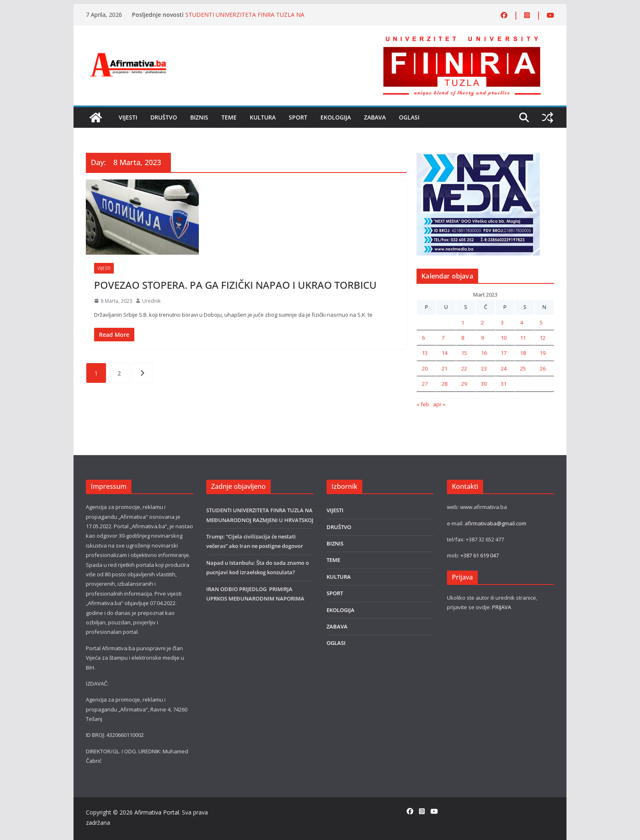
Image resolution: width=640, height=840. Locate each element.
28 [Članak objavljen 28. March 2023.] (444, 384)
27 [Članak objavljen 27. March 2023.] (425, 384)
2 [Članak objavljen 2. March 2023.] (482, 322)
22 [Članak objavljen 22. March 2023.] (464, 368)
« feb (423, 404)
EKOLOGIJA (336, 117)
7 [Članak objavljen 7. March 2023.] (443, 338)
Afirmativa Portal (157, 812)
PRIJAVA (502, 607)
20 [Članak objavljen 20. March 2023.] (425, 368)
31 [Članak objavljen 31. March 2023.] (504, 384)
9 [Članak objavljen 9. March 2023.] (482, 338)
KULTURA (263, 117)
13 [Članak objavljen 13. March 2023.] (425, 353)
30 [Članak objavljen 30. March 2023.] (484, 384)
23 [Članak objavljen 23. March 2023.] (484, 368)
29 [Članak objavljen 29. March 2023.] (464, 384)
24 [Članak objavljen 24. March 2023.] (504, 368)
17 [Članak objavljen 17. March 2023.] (504, 353)
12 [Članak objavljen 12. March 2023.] (543, 338)
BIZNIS (199, 117)
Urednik (151, 301)
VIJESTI (128, 117)
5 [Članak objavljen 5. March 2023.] (541, 322)
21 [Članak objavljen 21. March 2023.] (444, 368)
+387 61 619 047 (480, 555)
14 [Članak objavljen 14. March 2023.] (444, 353)
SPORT (298, 117)
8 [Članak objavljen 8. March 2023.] (463, 338)
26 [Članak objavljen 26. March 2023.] (543, 368)
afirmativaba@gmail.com (495, 523)
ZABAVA (375, 117)
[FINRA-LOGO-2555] (462, 38)
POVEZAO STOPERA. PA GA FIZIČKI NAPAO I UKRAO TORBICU (235, 285)
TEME (229, 117)
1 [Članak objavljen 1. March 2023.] (463, 322)
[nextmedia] (478, 157)
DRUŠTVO (164, 117)
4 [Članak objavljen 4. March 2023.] (521, 322)
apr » (439, 404)
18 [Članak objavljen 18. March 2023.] (523, 353)
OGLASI (409, 117)
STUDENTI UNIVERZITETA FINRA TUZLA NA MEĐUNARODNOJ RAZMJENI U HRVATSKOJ (245, 19)
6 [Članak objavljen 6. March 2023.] (423, 338)
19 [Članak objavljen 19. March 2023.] (543, 353)
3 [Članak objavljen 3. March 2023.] (502, 322)
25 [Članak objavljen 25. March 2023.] (523, 368)
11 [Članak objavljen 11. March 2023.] (523, 338)
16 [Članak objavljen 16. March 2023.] (484, 353)
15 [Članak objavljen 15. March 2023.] (464, 353)
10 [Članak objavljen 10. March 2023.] (504, 338)
